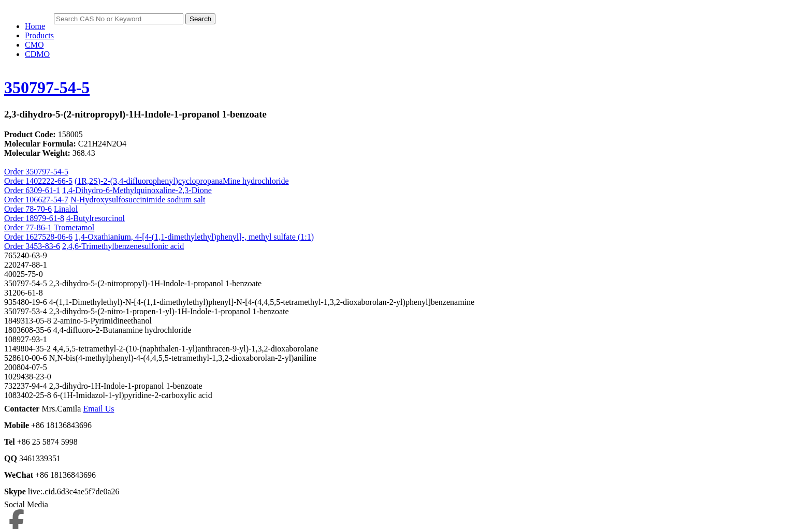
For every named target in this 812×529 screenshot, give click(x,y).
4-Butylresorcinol (96, 218)
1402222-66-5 (49, 181)
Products (39, 35)
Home (35, 26)
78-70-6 (39, 209)
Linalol (66, 209)
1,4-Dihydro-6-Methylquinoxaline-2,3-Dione (137, 190)
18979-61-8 (45, 218)
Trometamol (74, 227)
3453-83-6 (43, 246)
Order (15, 181)
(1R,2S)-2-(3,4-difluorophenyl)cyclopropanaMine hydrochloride (182, 181)
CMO (34, 45)
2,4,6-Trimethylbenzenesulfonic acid (123, 246)
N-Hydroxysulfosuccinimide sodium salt (138, 200)
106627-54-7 (47, 200)
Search (200, 19)
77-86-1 (39, 227)
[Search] (119, 19)
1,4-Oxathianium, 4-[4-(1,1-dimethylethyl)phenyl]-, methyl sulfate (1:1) (194, 237)
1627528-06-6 (49, 237)
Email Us (98, 409)
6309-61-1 (43, 190)
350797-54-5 (47, 87)
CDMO (37, 54)
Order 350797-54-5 (36, 172)
